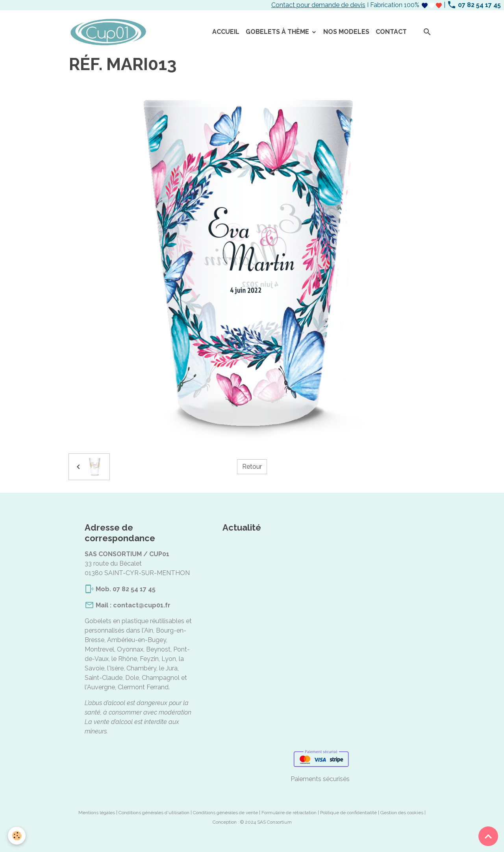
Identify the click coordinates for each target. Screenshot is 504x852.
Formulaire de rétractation (289, 813)
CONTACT (391, 32)
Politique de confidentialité (348, 813)
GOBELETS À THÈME (278, 32)
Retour (252, 467)
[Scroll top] (488, 836)
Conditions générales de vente (225, 813)
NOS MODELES (346, 32)
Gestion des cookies (402, 813)
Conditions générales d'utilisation (154, 813)
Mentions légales (97, 813)
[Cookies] (17, 836)
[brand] (110, 32)
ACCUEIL (226, 32)
